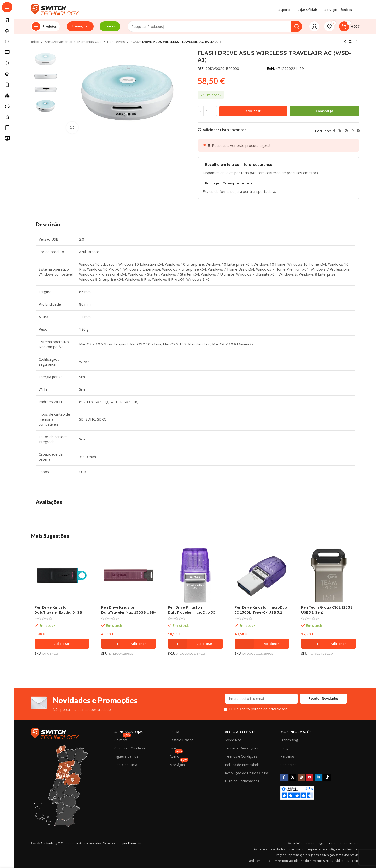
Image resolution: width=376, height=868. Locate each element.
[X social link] (340, 131)
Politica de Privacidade (242, 765)
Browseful (135, 843)
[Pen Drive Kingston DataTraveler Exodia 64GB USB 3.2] (62, 575)
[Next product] (357, 42)
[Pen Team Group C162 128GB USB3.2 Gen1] (329, 575)
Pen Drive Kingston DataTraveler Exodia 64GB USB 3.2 (58, 612)
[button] (62, 644)
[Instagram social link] (301, 777)
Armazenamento (58, 42)
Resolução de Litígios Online (247, 773)
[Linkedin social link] (318, 777)
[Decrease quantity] (201, 111)
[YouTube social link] (310, 777)
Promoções (80, 26)
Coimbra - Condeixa (130, 748)
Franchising (289, 740)
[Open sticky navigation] (45, 26)
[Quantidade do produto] (207, 111)
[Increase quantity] (214, 111)
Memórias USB (89, 42)
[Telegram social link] (358, 131)
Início (35, 42)
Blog (284, 748)
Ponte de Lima (126, 765)
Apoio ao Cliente (240, 732)
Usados (110, 26)
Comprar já (325, 111)
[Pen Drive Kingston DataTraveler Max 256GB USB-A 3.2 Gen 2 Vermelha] (129, 575)
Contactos (288, 765)
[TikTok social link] (327, 777)
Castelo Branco (182, 740)
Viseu (174, 748)
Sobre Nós (233, 740)
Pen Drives (116, 42)
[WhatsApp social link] (352, 131)
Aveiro (176, 755)
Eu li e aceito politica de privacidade (258, 709)
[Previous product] (345, 42)
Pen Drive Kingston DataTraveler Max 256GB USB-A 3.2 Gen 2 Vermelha (129, 612)
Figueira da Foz (126, 756)
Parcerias (288, 756)
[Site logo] (55, 9)
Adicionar (253, 111)
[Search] (215, 26)
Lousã (174, 732)
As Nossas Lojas (129, 732)
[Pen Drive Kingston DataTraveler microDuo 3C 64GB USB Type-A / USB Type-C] (195, 575)
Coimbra (123, 739)
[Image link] (55, 733)
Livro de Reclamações (242, 781)
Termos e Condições (241, 756)
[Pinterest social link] (346, 131)
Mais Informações (297, 732)
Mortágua (179, 764)
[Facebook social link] (334, 131)
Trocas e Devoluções (241, 748)
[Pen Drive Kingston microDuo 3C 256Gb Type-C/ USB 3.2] (262, 575)
